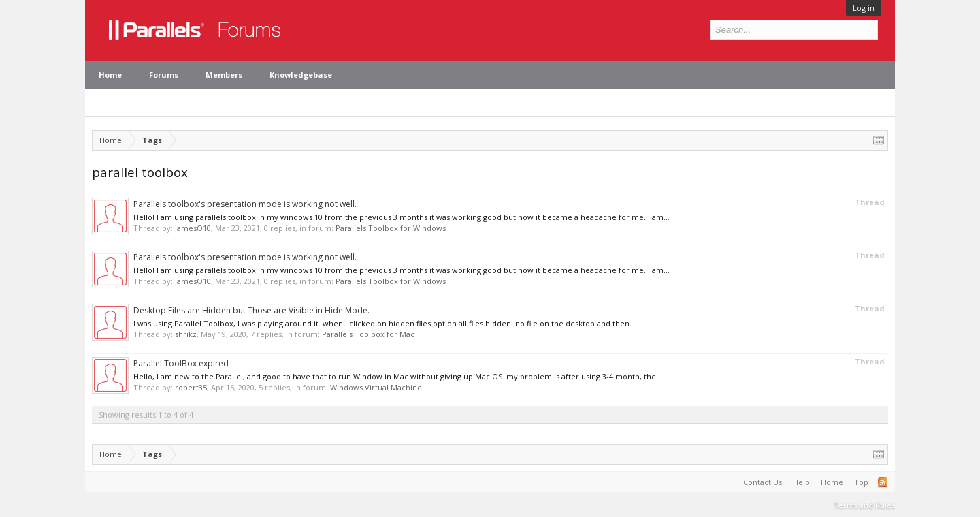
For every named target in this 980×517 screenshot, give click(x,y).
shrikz (186, 334)
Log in (864, 8)
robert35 (191, 387)
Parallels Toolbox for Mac (368, 334)
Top (861, 482)
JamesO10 (193, 228)
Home (110, 75)
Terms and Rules (864, 505)
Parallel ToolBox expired (181, 363)
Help (801, 482)
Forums (164, 75)
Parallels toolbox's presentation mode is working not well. (245, 204)
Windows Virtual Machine (376, 387)
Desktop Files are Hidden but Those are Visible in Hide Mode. (251, 310)
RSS (883, 482)
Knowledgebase (301, 75)
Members (224, 75)
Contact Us (763, 482)
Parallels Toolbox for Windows (391, 228)
